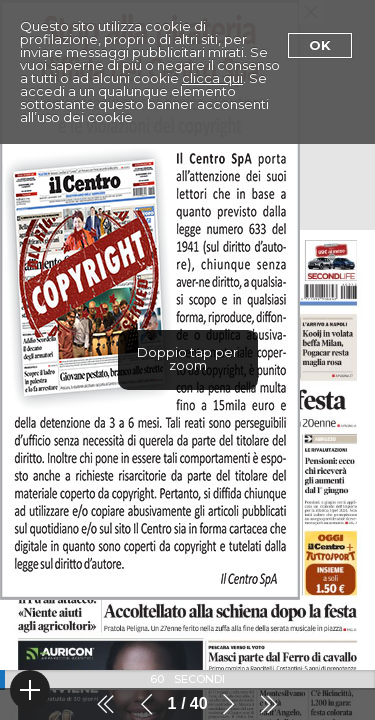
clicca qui (212, 78)
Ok (320, 45)
